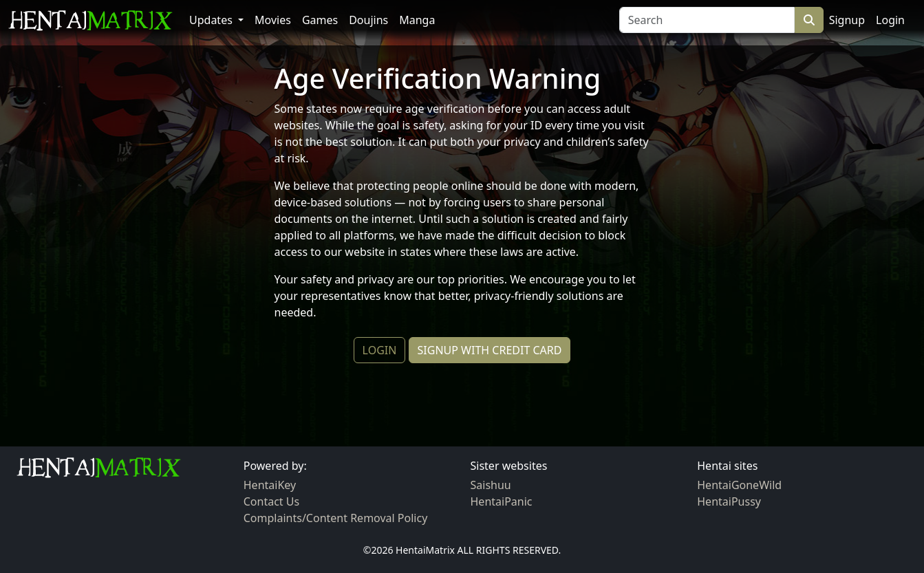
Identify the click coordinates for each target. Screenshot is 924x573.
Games (320, 20)
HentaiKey (270, 485)
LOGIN (380, 350)
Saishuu (491, 485)
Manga (417, 20)
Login (890, 20)
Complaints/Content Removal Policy (336, 518)
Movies (273, 20)
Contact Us (271, 501)
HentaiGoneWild (739, 485)
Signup (847, 20)
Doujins (368, 20)
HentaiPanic (502, 501)
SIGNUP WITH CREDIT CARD (490, 350)
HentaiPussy (729, 501)
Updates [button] (212, 20)
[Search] (707, 20)
